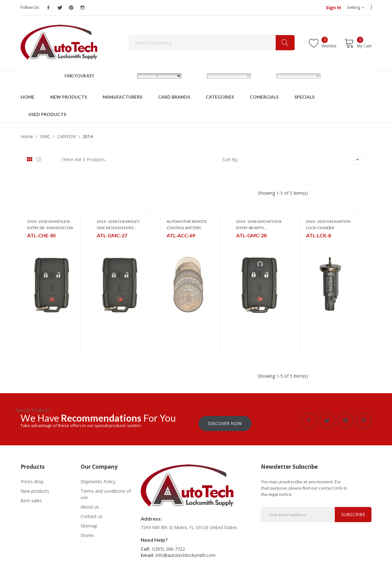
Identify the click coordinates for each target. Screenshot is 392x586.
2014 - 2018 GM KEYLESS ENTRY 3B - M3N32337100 (50, 225)
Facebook (48, 8)
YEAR (264, 76)
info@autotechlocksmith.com (186, 552)
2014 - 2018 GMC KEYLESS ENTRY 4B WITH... (259, 225)
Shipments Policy (98, 479)
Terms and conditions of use (106, 491)
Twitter (60, 8)
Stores (87, 532)
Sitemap (89, 523)
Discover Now (225, 421)
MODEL (197, 76)
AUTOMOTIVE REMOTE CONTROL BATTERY (187, 225)
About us (90, 504)
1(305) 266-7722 (168, 546)
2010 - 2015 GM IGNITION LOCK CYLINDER (328, 225)
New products (35, 488)
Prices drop (32, 479)
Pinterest (71, 8)
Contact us (92, 513)
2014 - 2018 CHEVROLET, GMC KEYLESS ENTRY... (118, 225)
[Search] (212, 43)
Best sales (31, 498)
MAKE (126, 76)
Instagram (83, 8)
